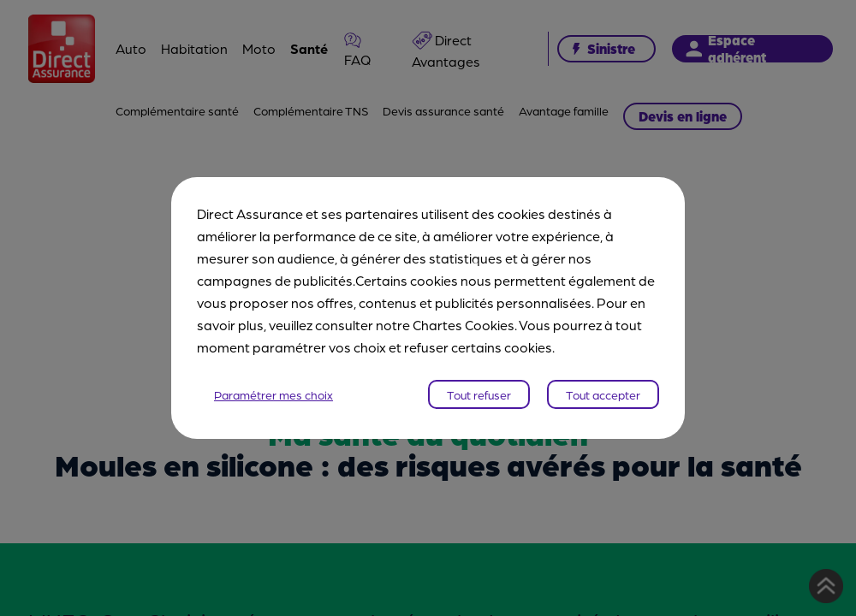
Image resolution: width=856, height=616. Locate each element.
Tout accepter (603, 394)
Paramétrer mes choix (273, 394)
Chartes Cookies (464, 325)
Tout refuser (479, 394)
